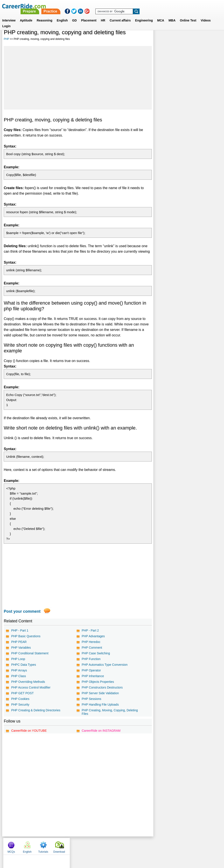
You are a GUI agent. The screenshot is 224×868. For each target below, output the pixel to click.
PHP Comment (92, 648)
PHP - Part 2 (90, 630)
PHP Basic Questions (26, 636)
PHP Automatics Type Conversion (105, 665)
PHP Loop (18, 659)
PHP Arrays (19, 670)
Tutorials (194, 39)
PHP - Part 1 (20, 630)
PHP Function (91, 659)
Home (58, 845)
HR (103, 15)
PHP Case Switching (96, 653)
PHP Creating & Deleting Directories (36, 710)
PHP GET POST (22, 693)
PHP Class (18, 676)
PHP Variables (21, 648)
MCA (161, 15)
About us (72, 845)
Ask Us (128, 845)
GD (74, 15)
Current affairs (120, 15)
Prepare (112, 6)
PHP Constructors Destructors (102, 687)
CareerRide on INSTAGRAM (101, 731)
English (62, 15)
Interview (9, 15)
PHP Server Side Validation (100, 693)
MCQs (162, 39)
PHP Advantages (93, 636)
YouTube (143, 845)
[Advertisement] (78, 78)
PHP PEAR (19, 642)
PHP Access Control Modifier (31, 687)
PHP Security (20, 705)
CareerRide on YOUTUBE (29, 731)
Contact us (90, 845)
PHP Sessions (91, 699)
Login (6, 21)
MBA (172, 15)
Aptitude (26, 15)
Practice (132, 6)
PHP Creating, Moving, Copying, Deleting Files (110, 712)
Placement (89, 15)
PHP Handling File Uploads (100, 705)
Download (210, 39)
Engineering (144, 15)
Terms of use (110, 845)
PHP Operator (91, 670)
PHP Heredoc (91, 642)
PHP (6, 39)
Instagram (160, 845)
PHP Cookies (20, 699)
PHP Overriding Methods (28, 682)
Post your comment (22, 611)
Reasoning (45, 15)
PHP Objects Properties (98, 682)
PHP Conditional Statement (30, 653)
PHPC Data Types (24, 665)
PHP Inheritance (93, 676)
